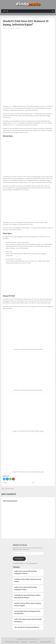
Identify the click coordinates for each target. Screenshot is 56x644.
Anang (4, 28)
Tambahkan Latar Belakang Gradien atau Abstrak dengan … (27, 596)
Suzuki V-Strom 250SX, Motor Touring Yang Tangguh (28, 604)
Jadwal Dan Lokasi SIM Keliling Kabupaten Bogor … (26, 588)
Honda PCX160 (9, 489)
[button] (4, 479)
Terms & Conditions (46, 642)
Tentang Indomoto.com (12, 642)
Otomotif (18, 28)
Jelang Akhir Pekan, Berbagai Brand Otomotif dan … (27, 612)
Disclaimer (24, 642)
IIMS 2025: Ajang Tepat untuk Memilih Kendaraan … (28, 620)
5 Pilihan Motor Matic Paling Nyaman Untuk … (28, 580)
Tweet (5, 483)
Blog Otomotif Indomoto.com (32, 639)
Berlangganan (19, 559)
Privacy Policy (34, 642)
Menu (5, 11)
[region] (28, 90)
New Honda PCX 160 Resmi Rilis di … (27, 627)
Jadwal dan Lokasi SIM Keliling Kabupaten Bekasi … (26, 572)
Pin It (33, 483)
